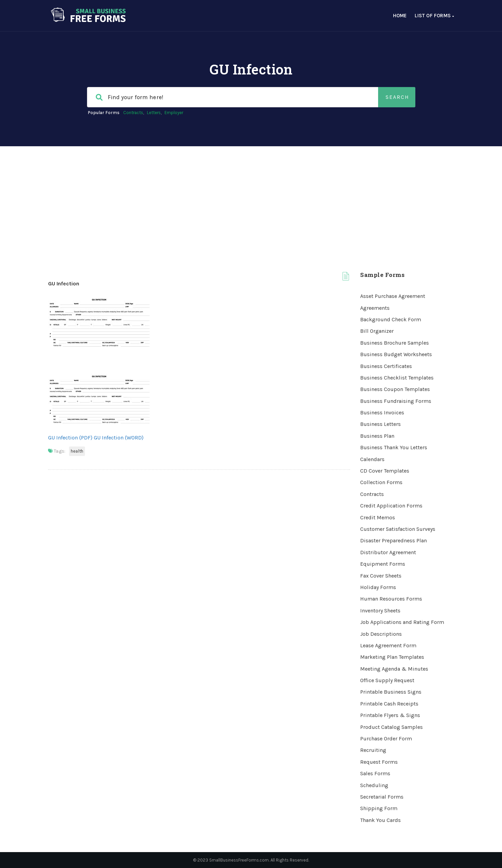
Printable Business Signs (391, 692)
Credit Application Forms (391, 506)
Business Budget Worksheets (396, 354)
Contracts (133, 113)
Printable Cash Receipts (389, 704)
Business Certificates (386, 366)
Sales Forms (375, 773)
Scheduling (374, 785)
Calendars (372, 459)
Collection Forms (381, 482)
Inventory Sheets (380, 611)
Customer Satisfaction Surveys (398, 529)
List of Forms (434, 16)
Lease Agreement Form (388, 645)
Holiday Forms (378, 587)
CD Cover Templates (385, 471)
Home (400, 16)
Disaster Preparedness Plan (394, 540)
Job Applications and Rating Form (402, 622)
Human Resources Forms (391, 599)
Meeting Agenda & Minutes (394, 669)
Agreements (375, 308)
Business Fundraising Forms (396, 401)
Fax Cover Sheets (381, 576)
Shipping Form (379, 808)
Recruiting (373, 750)
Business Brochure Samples (395, 343)
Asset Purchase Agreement (393, 296)
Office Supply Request (387, 680)
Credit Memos (378, 517)
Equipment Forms (383, 564)
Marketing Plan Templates (392, 657)
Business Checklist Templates (397, 378)
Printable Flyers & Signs (390, 715)
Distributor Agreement (388, 552)
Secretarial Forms (382, 797)
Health (77, 451)
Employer (174, 113)
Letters (154, 113)
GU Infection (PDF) (70, 438)
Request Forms (379, 762)
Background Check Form (391, 319)
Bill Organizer (377, 331)
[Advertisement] (251, 197)
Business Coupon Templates (395, 389)
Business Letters (380, 424)
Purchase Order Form (386, 739)
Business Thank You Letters (394, 447)
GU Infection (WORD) (119, 438)
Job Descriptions (381, 634)
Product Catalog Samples (391, 727)
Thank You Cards (380, 820)
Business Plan (377, 436)
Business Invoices (382, 413)
